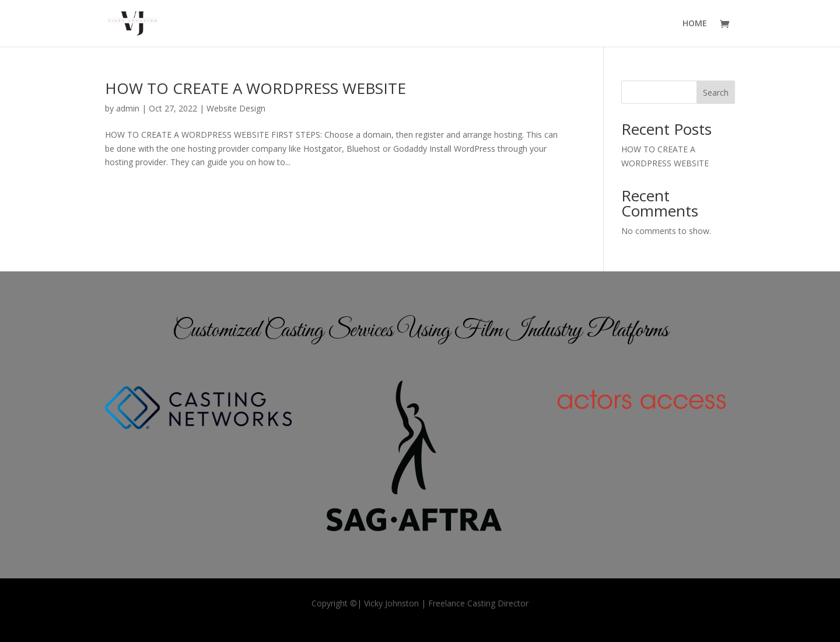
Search (716, 93)
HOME (695, 24)
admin (128, 108)
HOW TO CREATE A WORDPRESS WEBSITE (256, 88)
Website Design (236, 108)
